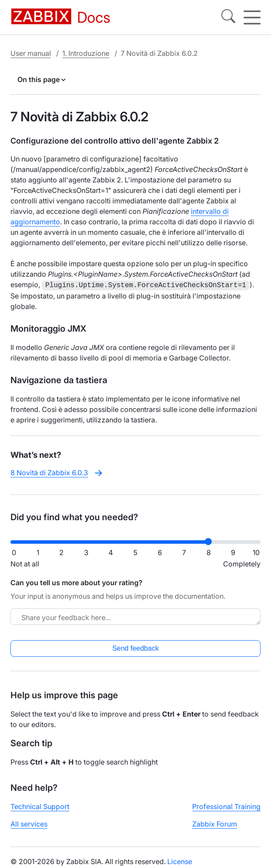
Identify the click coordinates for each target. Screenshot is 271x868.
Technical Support (40, 806)
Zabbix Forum (215, 823)
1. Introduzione (86, 53)
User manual (31, 53)
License (180, 861)
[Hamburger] (252, 17)
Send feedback (136, 647)
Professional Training (226, 806)
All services (29, 823)
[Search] (228, 17)
